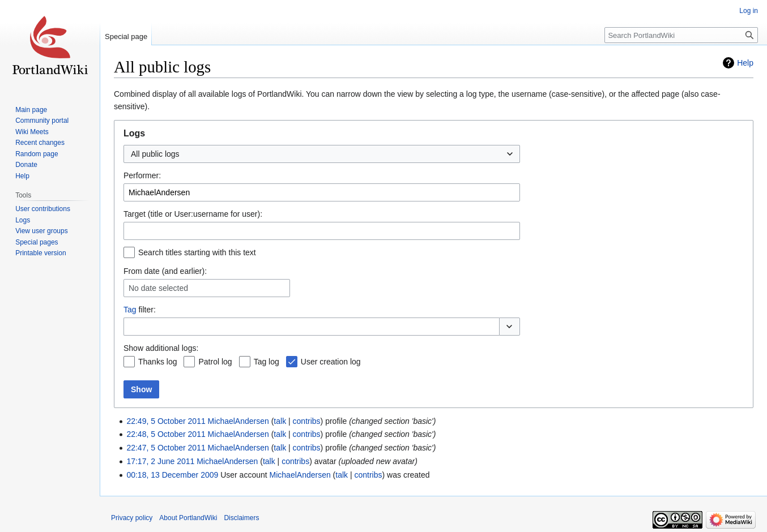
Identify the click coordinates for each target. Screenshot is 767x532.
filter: (140, 310)
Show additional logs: (161, 348)
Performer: (142, 175)
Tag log (267, 362)
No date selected (158, 288)
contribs (307, 421)
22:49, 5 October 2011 (166, 421)
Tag (130, 310)
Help (745, 63)
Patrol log (215, 362)
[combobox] (322, 154)
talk (280, 421)
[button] (510, 327)
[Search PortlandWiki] (681, 35)
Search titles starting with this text (197, 252)
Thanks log (157, 362)
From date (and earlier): (165, 271)
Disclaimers (241, 518)
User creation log (331, 362)
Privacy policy (132, 518)
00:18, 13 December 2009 (172, 475)
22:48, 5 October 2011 (166, 434)
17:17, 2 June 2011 (160, 461)
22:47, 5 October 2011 (166, 448)
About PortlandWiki (188, 518)
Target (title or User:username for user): (193, 214)
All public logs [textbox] (155, 154)
